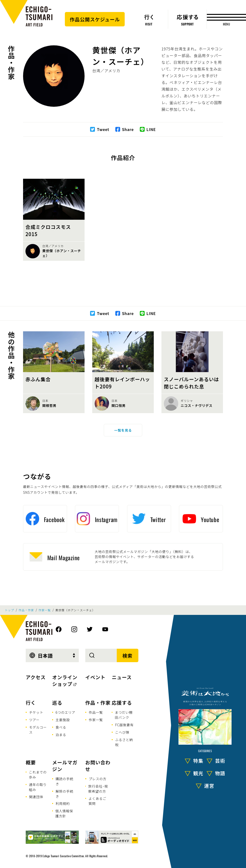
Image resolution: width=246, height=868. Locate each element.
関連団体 (36, 797)
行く (31, 703)
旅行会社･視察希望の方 (98, 789)
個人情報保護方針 (64, 813)
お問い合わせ (98, 766)
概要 (31, 762)
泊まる (61, 735)
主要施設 (63, 720)
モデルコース (38, 730)
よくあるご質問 (97, 801)
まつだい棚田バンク (124, 715)
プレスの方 (98, 779)
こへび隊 (122, 732)
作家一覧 (45, 610)
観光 (198, 773)
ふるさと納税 (124, 742)
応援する (122, 703)
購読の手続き (64, 781)
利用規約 (63, 803)
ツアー (34, 720)
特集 (198, 761)
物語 (220, 773)
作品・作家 (11, 63)
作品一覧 (96, 712)
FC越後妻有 (124, 725)
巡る (57, 703)
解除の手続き (64, 794)
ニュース (122, 677)
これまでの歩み (38, 775)
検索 (128, 656)
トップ (9, 610)
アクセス (36, 677)
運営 (209, 786)
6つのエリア (65, 712)
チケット (36, 712)
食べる (61, 727)
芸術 (220, 761)
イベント (95, 677)
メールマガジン (65, 766)
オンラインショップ (65, 681)
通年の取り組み (38, 787)
